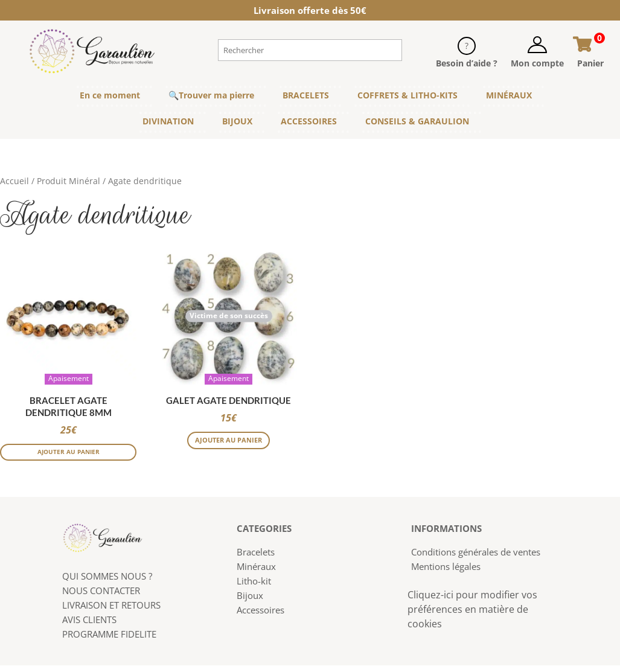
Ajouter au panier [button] (69, 457)
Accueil (14, 181)
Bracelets (256, 559)
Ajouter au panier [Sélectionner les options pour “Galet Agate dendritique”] (229, 448)
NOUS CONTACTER (101, 597)
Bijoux (250, 603)
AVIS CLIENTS (89, 626)
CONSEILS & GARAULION (417, 121)
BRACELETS (306, 95)
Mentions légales (446, 574)
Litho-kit (254, 588)
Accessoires (260, 617)
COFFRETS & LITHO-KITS (407, 95)
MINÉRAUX (509, 95)
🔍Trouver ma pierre (211, 95)
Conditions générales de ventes (476, 559)
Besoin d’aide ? (467, 63)
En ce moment (110, 95)
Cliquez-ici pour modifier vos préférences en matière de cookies (472, 616)
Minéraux (256, 574)
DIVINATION (168, 121)
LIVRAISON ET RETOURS (111, 612)
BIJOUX (237, 121)
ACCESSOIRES (309, 121)
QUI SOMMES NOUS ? (107, 583)
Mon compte (537, 63)
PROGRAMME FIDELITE (109, 641)
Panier (590, 63)
